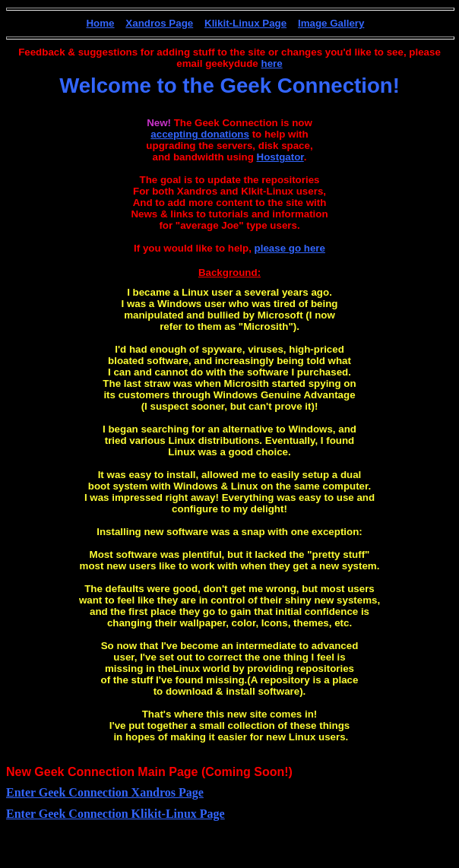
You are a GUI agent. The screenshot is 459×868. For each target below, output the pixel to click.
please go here (290, 248)
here (271, 63)
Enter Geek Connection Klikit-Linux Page (116, 814)
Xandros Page (159, 23)
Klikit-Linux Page (245, 23)
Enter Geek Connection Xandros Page (105, 792)
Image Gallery (331, 23)
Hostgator (280, 157)
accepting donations (200, 134)
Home (100, 23)
